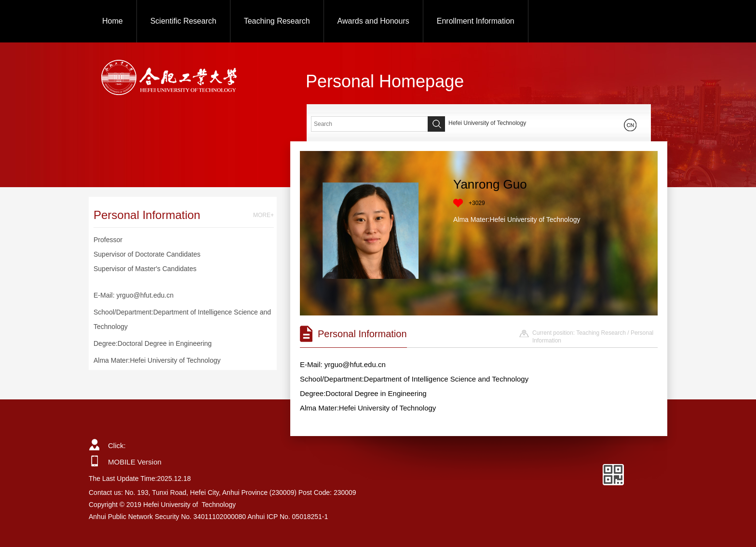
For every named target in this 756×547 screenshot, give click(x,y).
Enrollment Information (476, 21)
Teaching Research (277, 21)
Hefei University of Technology (487, 123)
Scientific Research (183, 21)
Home (113, 21)
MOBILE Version (135, 462)
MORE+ (263, 215)
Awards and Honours (373, 21)
